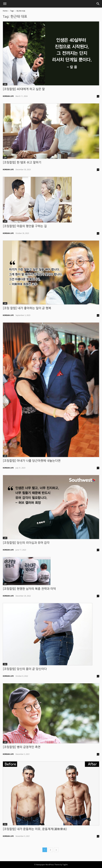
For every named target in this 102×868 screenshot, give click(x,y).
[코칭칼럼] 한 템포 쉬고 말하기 (22, 162)
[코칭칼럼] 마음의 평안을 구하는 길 (25, 226)
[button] (5, 4)
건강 (5, 664)
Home (5, 11)
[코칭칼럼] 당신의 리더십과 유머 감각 (26, 543)
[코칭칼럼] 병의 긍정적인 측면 (22, 747)
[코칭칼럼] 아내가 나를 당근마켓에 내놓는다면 (32, 461)
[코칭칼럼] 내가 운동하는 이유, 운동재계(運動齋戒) (35, 829)
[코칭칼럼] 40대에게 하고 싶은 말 (24, 89)
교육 (5, 84)
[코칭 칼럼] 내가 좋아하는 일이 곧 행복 (27, 308)
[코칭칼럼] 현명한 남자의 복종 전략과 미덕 (29, 589)
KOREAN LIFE (8, 96)
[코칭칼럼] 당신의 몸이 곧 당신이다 (25, 669)
